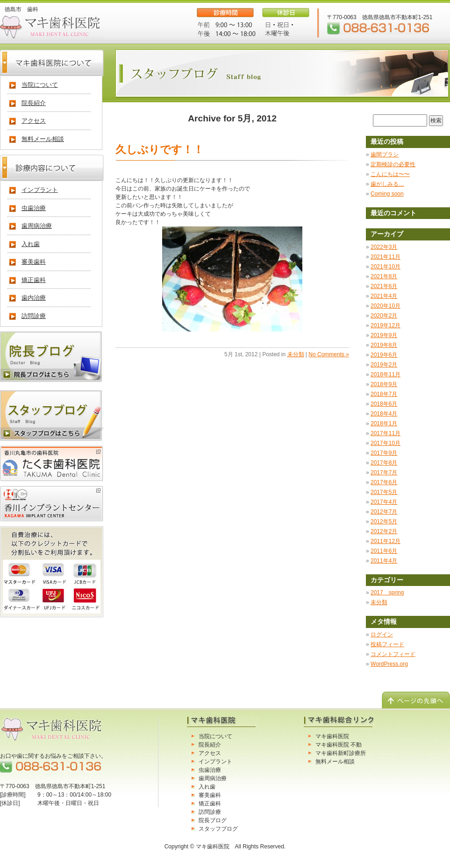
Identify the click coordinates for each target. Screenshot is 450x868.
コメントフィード (393, 654)
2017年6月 (384, 482)
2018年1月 (384, 423)
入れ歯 (31, 244)
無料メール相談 (43, 139)
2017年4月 (384, 502)
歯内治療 (34, 298)
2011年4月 (384, 561)
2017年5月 (384, 492)
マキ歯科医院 (332, 736)
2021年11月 (386, 257)
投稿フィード (387, 644)
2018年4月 (384, 414)
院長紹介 (34, 103)
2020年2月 (384, 316)
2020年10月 (386, 306)
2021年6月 (384, 286)
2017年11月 (386, 433)
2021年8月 (384, 276)
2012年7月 (384, 512)
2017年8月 (384, 463)
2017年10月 (386, 443)
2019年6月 (384, 355)
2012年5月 (384, 522)
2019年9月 (384, 335)
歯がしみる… (387, 184)
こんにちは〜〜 (390, 174)
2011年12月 (386, 541)
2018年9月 (384, 384)
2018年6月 (384, 404)
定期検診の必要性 (393, 164)
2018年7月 (384, 394)
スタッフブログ (218, 829)
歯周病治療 (37, 226)
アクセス (34, 121)
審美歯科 (34, 262)
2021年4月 (384, 296)
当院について (40, 85)
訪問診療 (34, 316)
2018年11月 (386, 374)
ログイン (382, 635)
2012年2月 (384, 531)
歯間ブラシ (385, 155)
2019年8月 (384, 345)
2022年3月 (384, 247)
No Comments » (329, 354)
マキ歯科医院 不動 (339, 745)
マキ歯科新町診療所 (341, 753)
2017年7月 (384, 473)
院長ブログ (213, 820)
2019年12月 (386, 325)
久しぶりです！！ (160, 149)
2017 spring (387, 593)
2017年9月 (384, 453)
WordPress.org (389, 664)
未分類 (296, 354)
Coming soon (387, 194)
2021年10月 (386, 267)
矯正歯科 (34, 280)
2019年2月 (384, 365)
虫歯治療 (34, 208)
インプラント (40, 190)
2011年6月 (384, 551)
